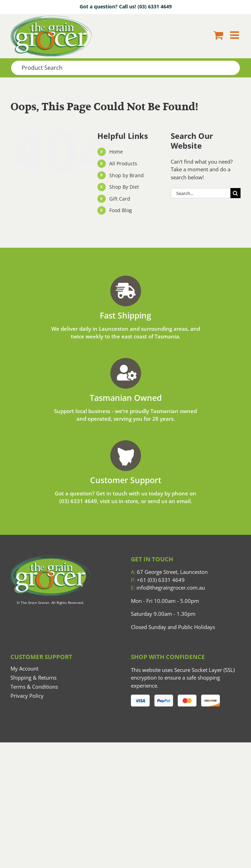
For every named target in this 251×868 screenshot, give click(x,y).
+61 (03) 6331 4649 (158, 580)
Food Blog (121, 210)
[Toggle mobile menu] (235, 35)
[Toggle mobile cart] (218, 35)
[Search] (235, 193)
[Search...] (201, 193)
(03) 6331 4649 (155, 6)
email (184, 501)
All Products (123, 163)
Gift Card (120, 199)
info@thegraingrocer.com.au (168, 588)
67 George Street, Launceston (169, 572)
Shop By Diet (124, 187)
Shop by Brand (127, 175)
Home (116, 152)
